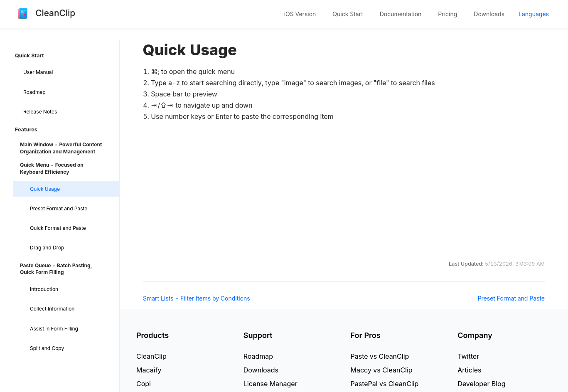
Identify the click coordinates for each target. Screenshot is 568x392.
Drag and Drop (47, 248)
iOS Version (300, 14)
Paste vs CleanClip (380, 356)
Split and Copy (47, 348)
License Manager (270, 384)
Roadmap (34, 92)
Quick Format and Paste (58, 228)
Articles (469, 370)
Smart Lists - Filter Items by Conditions (197, 298)
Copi (144, 384)
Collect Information (52, 309)
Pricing (448, 14)
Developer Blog (481, 384)
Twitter (468, 356)
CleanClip (151, 356)
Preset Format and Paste (59, 208)
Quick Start (348, 14)
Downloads (489, 14)
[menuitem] (300, 14)
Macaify (149, 370)
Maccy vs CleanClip (382, 370)
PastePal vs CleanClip (385, 384)
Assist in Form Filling (54, 329)
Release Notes (40, 112)
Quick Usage (45, 189)
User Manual (38, 72)
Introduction (44, 289)
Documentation (401, 14)
